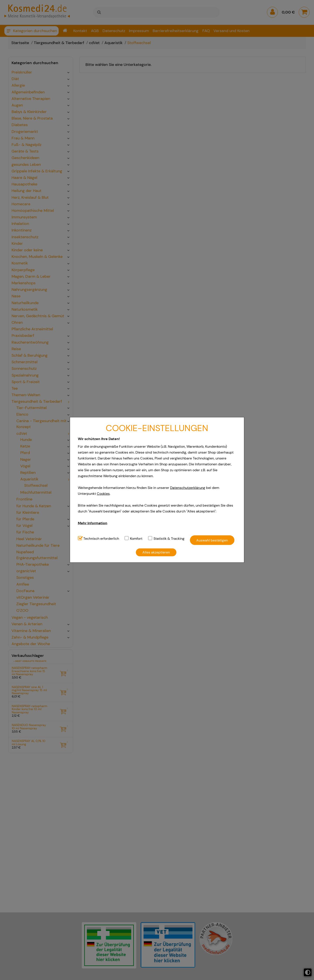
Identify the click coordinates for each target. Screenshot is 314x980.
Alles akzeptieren (156, 552)
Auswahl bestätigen (212, 540)
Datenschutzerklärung (188, 488)
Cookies (103, 494)
